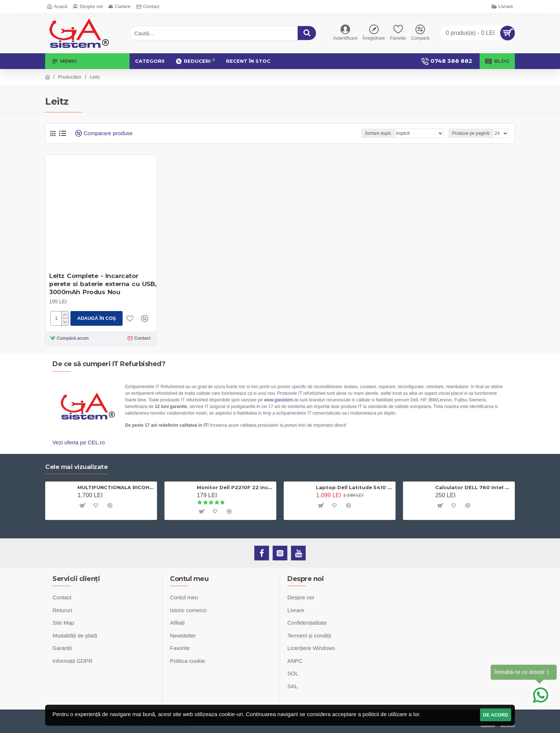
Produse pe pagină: (471, 133)
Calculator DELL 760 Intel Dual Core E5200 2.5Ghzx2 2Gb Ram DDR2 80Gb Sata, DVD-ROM (474, 487)
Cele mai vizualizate (76, 467)
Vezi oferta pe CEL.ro (79, 442)
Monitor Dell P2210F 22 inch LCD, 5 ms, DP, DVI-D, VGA (235, 487)
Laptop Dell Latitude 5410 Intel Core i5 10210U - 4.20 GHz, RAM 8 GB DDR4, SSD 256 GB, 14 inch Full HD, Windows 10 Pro (354, 487)
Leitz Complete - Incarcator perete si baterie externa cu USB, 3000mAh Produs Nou (103, 284)
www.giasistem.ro (281, 400)
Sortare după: (378, 133)
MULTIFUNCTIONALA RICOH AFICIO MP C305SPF (116, 487)
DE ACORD (496, 715)
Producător (70, 77)
